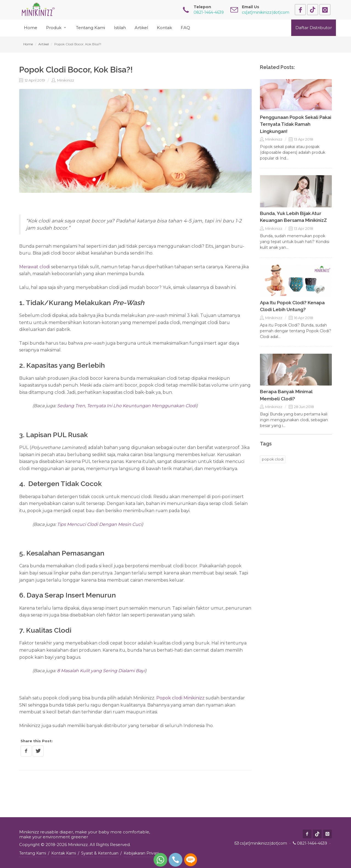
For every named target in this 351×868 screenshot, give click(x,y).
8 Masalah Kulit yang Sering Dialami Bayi (101, 671)
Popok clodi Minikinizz (180, 698)
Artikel (44, 44)
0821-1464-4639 (312, 843)
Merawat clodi (35, 267)
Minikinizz (63, 80)
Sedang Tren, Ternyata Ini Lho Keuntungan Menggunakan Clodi (127, 406)
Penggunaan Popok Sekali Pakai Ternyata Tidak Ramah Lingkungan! (296, 124)
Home (28, 44)
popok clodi (273, 459)
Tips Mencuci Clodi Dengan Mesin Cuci (99, 524)
